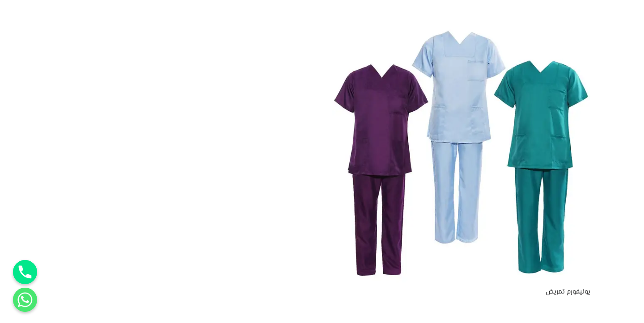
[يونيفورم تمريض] (462, 32)
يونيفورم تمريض (568, 292)
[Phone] (25, 272)
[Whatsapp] (25, 300)
